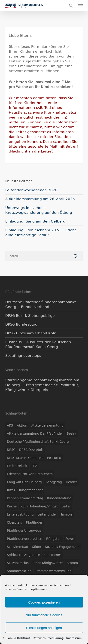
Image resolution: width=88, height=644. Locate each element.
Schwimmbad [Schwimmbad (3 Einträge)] (18, 547)
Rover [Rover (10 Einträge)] (70, 539)
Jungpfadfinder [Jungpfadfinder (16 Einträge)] (31, 490)
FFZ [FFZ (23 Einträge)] (34, 466)
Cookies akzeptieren (44, 602)
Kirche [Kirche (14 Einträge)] (12, 506)
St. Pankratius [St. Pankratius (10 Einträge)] (18, 563)
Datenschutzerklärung (48, 638)
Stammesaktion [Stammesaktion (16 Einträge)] (19, 571)
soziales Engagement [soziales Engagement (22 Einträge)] (62, 547)
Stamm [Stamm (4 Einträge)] (72, 563)
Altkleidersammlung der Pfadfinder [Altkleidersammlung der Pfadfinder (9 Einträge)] (35, 433)
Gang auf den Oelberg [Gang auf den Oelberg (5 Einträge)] (24, 482)
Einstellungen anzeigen (44, 628)
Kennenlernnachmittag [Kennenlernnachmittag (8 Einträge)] (25, 498)
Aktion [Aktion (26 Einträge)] (22, 425)
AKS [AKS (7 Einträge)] (10, 425)
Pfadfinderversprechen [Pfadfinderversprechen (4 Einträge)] (25, 539)
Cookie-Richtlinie (18, 638)
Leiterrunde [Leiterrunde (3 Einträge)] (47, 514)
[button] (80, 6)
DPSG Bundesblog (21, 324)
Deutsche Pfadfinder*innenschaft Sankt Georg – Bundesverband (41, 304)
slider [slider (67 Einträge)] (37, 547)
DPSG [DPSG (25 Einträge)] (11, 450)
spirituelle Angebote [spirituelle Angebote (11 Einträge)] (23, 555)
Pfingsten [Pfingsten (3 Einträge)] (54, 539)
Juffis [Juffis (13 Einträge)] (11, 490)
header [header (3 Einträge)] (71, 482)
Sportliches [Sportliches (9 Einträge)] (53, 555)
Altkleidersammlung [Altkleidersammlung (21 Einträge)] (47, 425)
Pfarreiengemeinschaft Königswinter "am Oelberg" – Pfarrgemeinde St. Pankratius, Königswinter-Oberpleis (42, 385)
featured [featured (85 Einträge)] (54, 458)
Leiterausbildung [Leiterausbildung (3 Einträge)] (20, 514)
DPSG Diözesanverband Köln (31, 333)
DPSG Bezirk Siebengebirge (30, 315)
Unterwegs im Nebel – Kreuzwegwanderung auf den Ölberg (39, 210)
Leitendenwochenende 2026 (31, 190)
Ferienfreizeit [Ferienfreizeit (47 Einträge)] (17, 466)
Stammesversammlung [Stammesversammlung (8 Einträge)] (54, 571)
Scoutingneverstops (23, 355)
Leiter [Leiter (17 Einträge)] (66, 506)
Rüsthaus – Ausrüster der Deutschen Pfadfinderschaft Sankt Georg (38, 344)
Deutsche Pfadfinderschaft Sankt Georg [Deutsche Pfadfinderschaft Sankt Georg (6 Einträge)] (38, 442)
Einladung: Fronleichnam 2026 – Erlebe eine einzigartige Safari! (41, 232)
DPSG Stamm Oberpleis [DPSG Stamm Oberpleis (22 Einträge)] (25, 458)
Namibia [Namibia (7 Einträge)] (66, 514)
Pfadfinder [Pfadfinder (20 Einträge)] (34, 522)
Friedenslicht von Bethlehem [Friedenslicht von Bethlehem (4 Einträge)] (30, 474)
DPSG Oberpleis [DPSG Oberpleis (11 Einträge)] (31, 450)
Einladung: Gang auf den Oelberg (35, 221)
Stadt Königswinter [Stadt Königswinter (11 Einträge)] (48, 563)
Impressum (74, 638)
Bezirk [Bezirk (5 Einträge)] (71, 433)
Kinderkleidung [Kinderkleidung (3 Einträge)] (59, 498)
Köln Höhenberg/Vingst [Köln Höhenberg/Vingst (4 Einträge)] (39, 506)
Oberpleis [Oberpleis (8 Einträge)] (14, 522)
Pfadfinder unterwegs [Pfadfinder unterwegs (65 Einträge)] (24, 531)
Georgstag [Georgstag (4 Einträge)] (54, 482)
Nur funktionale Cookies (44, 615)
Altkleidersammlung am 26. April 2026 (40, 199)
